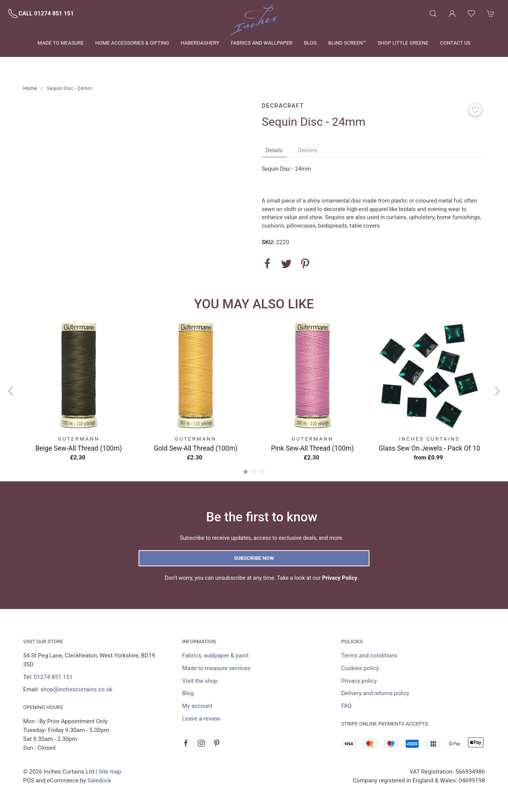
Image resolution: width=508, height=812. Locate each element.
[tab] (246, 472)
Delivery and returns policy (375, 693)
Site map (110, 772)
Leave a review (201, 719)
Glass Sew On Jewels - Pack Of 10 (429, 448)
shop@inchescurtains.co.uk (76, 689)
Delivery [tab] (308, 151)
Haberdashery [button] (200, 43)
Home (30, 88)
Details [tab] (274, 151)
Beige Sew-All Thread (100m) (79, 448)
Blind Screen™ (347, 43)
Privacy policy (359, 681)
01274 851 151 (53, 677)
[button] (433, 13)
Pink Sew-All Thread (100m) (312, 448)
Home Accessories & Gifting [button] (132, 43)
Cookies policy (360, 668)
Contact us (455, 43)
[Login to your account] (452, 13)
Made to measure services (216, 668)
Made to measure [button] (61, 43)
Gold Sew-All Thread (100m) (195, 448)
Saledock (99, 780)
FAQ (346, 706)
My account (197, 706)
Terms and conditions (369, 656)
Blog (310, 43)
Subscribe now (254, 558)
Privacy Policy (340, 578)
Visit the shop (200, 681)
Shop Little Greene (403, 43)
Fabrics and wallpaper (262, 43)
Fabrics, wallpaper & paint (215, 656)
